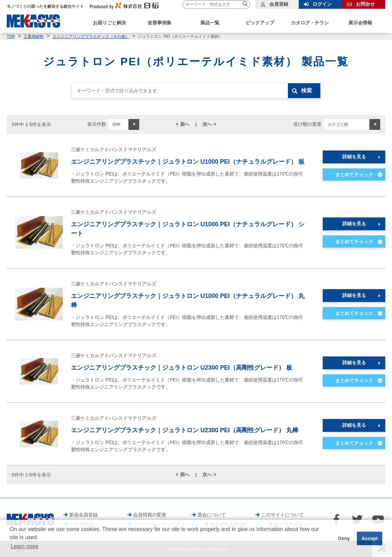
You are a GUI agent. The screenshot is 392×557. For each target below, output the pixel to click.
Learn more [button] (25, 546)
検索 (307, 90)
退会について (212, 515)
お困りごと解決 (109, 23)
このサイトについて (283, 515)
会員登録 (279, 4)
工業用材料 (34, 37)
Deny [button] (344, 538)
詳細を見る (354, 157)
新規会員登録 (83, 515)
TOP (11, 37)
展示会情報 (360, 23)
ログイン (322, 4)
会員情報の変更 (150, 515)
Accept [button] (370, 538)
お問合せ (365, 4)
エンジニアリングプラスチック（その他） (91, 37)
